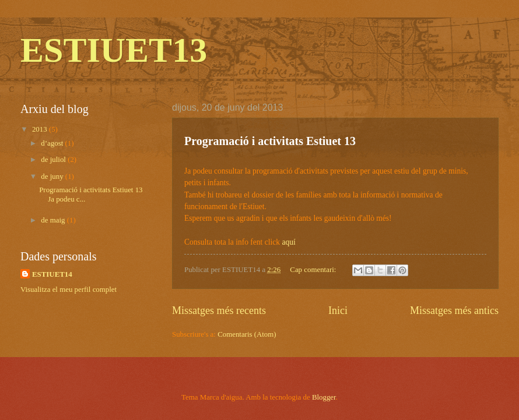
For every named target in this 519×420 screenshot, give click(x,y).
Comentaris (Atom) (247, 334)
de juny (53, 177)
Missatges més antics (454, 310)
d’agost (53, 143)
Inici (338, 310)
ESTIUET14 (52, 274)
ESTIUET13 (114, 50)
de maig (54, 220)
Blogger (324, 397)
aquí (288, 242)
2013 (41, 129)
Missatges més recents (219, 310)
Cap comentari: (314, 270)
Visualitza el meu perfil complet (69, 290)
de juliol (54, 160)
